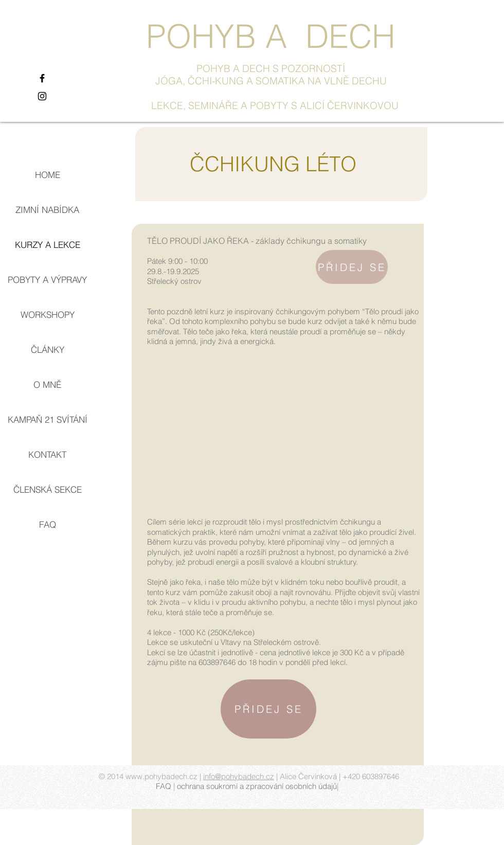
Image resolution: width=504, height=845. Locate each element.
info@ (212, 776)
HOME (48, 175)
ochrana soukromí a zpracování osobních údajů (257, 786)
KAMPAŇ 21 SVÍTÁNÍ (48, 419)
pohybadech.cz (248, 776)
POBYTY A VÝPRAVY (47, 280)
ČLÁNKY (48, 349)
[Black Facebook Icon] (42, 78)
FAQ (48, 524)
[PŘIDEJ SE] (352, 267)
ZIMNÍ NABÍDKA (47, 210)
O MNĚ (47, 384)
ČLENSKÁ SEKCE (48, 489)
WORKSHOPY (48, 314)
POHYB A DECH (271, 36)
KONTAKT (47, 454)
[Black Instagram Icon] (42, 96)
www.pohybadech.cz (161, 776)
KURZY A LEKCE (48, 245)
